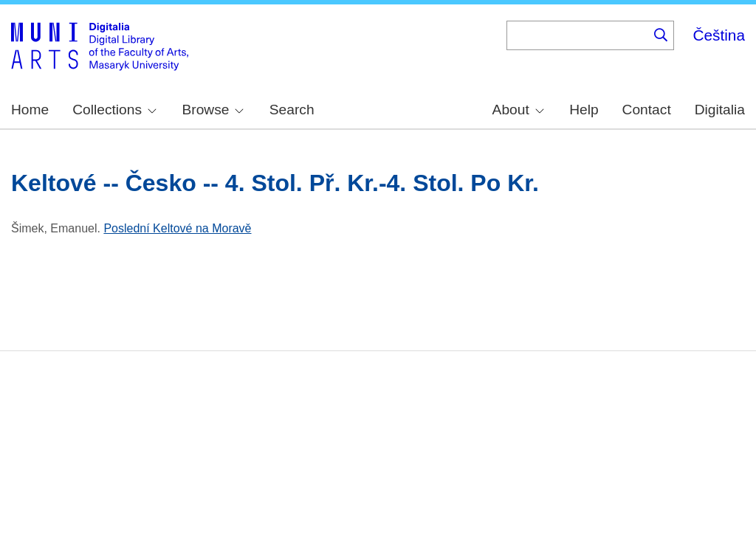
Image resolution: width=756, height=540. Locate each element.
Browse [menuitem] (213, 110)
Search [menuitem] (292, 110)
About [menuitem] (518, 110)
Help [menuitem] (584, 110)
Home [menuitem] (30, 110)
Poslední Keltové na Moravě (177, 228)
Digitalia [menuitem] (720, 110)
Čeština (719, 35)
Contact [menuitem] (647, 110)
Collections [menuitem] (114, 110)
